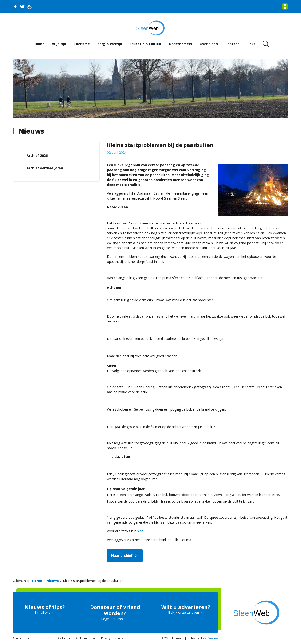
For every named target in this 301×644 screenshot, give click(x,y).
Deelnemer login (86, 638)
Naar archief (125, 556)
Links (251, 44)
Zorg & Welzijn (110, 44)
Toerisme (82, 44)
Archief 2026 (37, 155)
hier (140, 531)
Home (40, 44)
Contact (232, 44)
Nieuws (31, 131)
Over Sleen (209, 44)
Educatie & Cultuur (145, 44)
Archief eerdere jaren (45, 168)
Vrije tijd (59, 44)
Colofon (47, 638)
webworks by (202, 638)
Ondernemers (180, 44)
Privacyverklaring (112, 638)
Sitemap (32, 638)
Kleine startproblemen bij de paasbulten (93, 581)
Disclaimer (64, 638)
